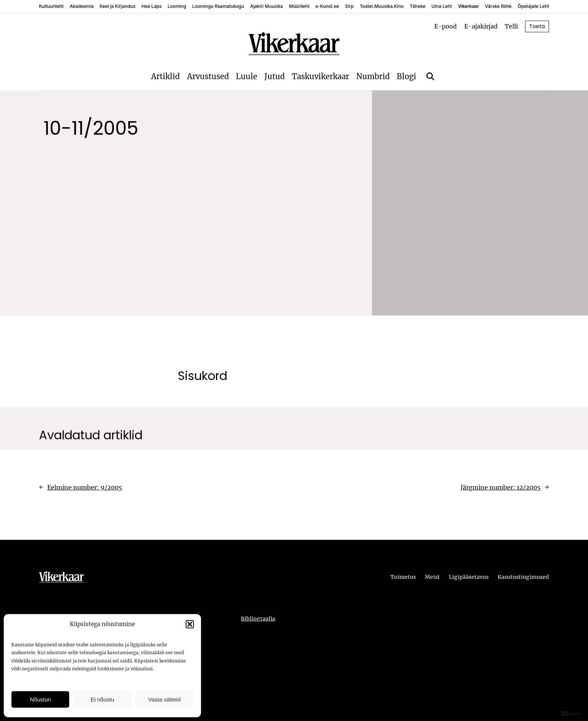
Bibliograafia (258, 619)
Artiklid (165, 76)
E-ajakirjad (481, 26)
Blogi (406, 76)
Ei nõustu (103, 699)
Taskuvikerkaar (320, 76)
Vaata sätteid (164, 699)
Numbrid (373, 76)
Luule (247, 76)
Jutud (274, 76)
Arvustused (208, 76)
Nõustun (40, 699)
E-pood (445, 26)
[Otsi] (430, 76)
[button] (190, 624)
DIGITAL (572, 714)
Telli (511, 26)
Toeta (537, 26)
